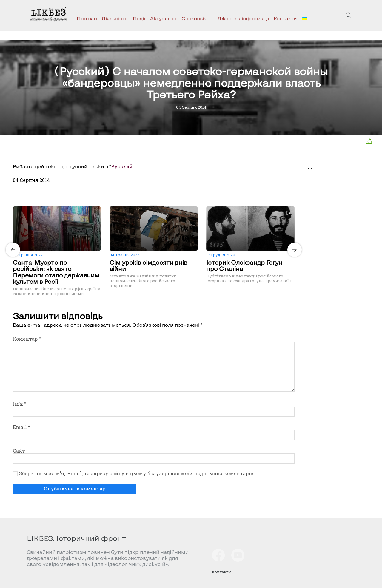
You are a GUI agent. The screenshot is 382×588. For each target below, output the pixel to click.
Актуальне (163, 18)
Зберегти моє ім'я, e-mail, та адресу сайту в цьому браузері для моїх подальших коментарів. (137, 473)
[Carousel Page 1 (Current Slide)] (152, 206)
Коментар (27, 339)
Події (139, 18)
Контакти (285, 18)
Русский (122, 166)
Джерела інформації (243, 18)
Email (21, 427)
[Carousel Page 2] (155, 206)
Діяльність (115, 18)
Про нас (87, 18)
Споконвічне (197, 18)
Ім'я (19, 404)
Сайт (19, 451)
